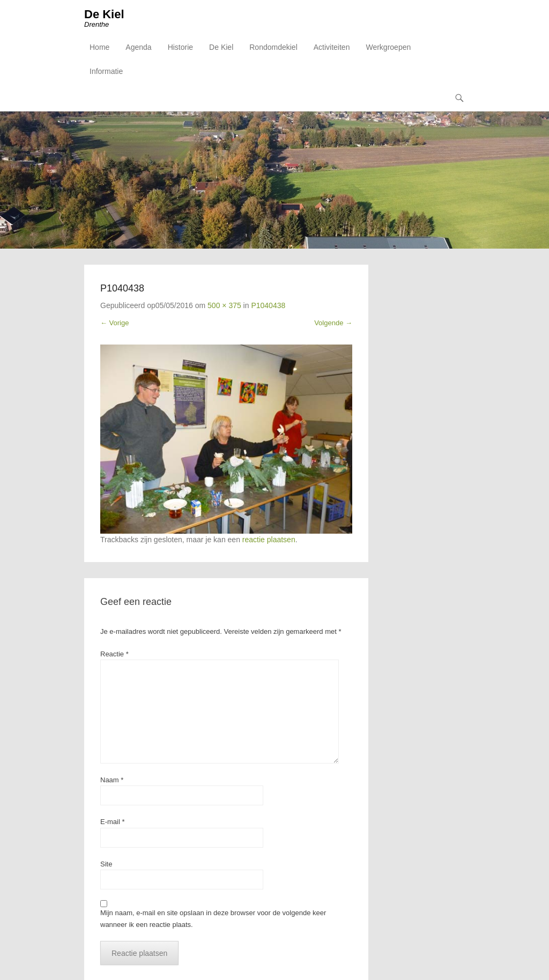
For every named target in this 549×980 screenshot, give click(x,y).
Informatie (106, 71)
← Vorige (114, 323)
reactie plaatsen (269, 540)
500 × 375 (224, 305)
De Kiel (104, 14)
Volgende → (333, 323)
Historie (180, 47)
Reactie (114, 654)
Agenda (138, 47)
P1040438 (268, 305)
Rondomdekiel (273, 47)
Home (99, 47)
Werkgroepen (388, 47)
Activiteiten (332, 47)
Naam (112, 780)
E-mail (113, 822)
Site (106, 864)
